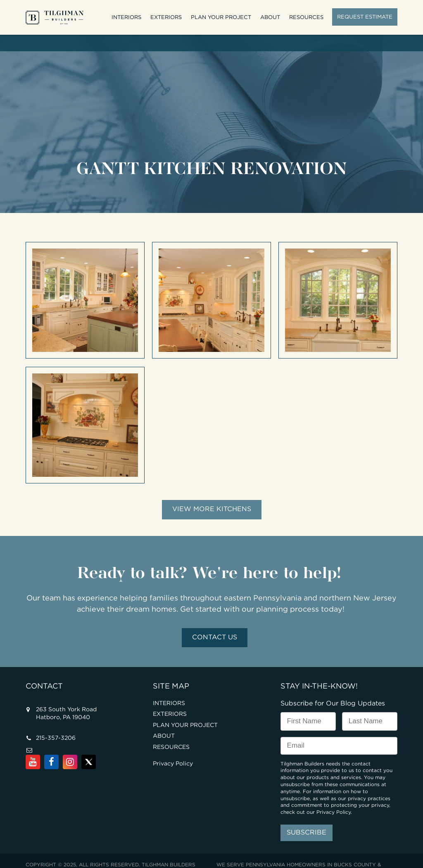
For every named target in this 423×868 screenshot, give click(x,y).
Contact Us (215, 621)
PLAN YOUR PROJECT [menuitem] (221, 17)
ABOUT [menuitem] (270, 17)
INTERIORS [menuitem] (126, 17)
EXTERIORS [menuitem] (166, 17)
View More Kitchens (212, 493)
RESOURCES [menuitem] (306, 17)
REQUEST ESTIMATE (365, 17)
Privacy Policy (173, 748)
